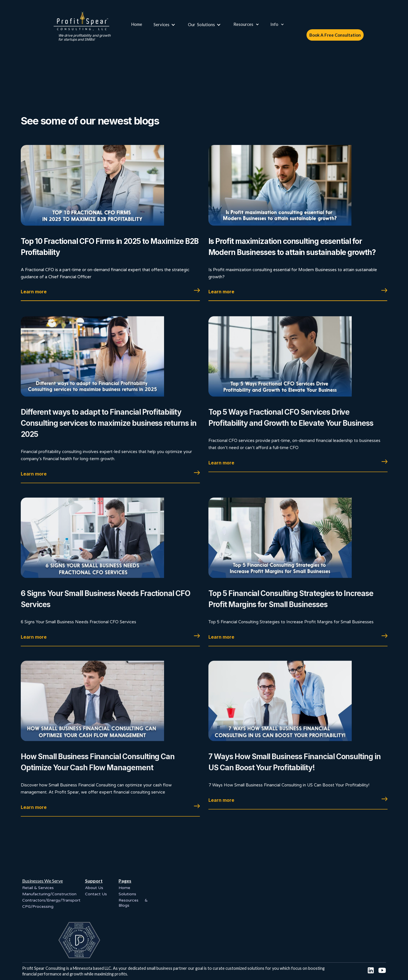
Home (137, 24)
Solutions (127, 894)
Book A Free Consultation (335, 35)
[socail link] (371, 970)
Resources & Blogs (133, 903)
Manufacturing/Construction (49, 894)
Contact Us (96, 894)
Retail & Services (38, 888)
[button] (165, 24)
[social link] (382, 970)
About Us (94, 888)
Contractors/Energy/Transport (51, 900)
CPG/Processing (38, 907)
